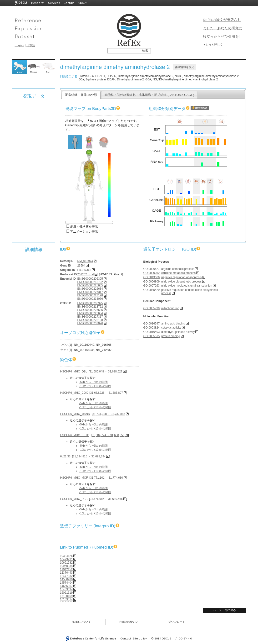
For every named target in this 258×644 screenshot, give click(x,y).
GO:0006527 (152, 269)
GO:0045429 (152, 290)
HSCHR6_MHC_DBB (74, 499)
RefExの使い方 (129, 622)
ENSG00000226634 (90, 289)
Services (54, 3)
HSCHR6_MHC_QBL (74, 372)
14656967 (66, 586)
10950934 (66, 566)
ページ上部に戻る (224, 610)
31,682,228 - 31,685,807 (107, 393)
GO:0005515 (152, 336)
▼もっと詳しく (213, 45)
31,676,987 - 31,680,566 (106, 499)
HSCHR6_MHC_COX (74, 393)
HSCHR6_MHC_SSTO (75, 435)
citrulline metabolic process (178, 273)
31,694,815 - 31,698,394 (89, 456)
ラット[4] (66, 350)
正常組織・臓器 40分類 (81, 95)
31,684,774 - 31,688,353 (108, 435)
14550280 (66, 579)
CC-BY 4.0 (185, 638)
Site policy (140, 638)
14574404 (66, 583)
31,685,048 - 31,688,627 (106, 372)
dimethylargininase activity (178, 332)
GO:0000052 (152, 273)
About (82, 3)
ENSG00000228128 (90, 295)
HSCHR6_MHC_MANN (75, 414)
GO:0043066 (152, 277)
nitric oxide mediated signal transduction (187, 286)
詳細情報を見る (185, 67)
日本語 (31, 45)
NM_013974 (85, 261)
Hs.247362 (84, 270)
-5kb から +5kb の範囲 (94, 382)
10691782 (66, 563)
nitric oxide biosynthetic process (181, 282)
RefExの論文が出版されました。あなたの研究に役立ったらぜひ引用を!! (223, 28)
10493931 (66, 559)
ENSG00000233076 (90, 299)
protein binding (171, 336)
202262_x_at (86, 274)
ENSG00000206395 (90, 279)
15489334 (66, 589)
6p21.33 (65, 456)
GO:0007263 (152, 286)
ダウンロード (177, 622)
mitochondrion (170, 308)
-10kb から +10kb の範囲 (95, 386)
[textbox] (124, 51)
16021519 (66, 593)
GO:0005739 (152, 308)
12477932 (66, 576)
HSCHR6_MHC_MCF (74, 478)
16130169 (66, 596)
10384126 (66, 556)
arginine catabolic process (178, 269)
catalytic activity (171, 328)
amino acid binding (173, 324)
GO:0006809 (152, 282)
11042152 (66, 569)
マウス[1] (66, 345)
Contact (69, 3)
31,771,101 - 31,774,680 (107, 478)
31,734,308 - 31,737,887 (109, 414)
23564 (81, 266)
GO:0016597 (152, 324)
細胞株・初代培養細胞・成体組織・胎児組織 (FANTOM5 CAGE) (149, 95)
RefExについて (81, 622)
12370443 (66, 573)
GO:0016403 (152, 332)
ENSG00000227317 (90, 292)
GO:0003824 (152, 328)
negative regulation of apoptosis (181, 277)
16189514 (66, 599)
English (19, 45)
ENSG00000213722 (90, 282)
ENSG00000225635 (90, 285)
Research (38, 3)
